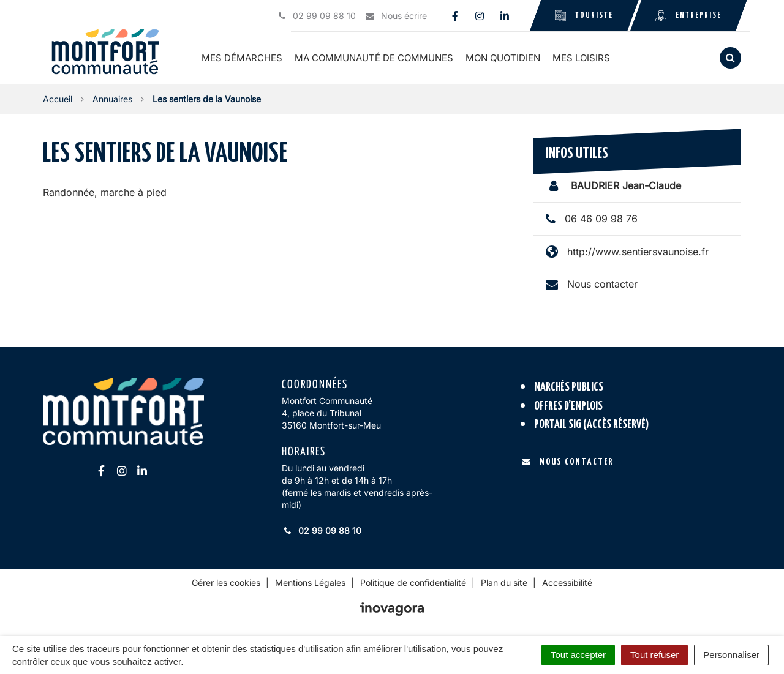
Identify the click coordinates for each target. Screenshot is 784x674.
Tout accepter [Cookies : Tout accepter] (578, 655)
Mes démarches (243, 58)
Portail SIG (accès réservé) (592, 425)
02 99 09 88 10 (322, 530)
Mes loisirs (582, 58)
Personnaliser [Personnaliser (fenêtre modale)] (731, 655)
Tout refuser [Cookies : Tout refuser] (654, 655)
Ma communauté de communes (375, 58)
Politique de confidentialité (413, 582)
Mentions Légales (310, 582)
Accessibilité (567, 582)
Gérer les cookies (226, 582)
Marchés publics (569, 387)
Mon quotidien (503, 58)
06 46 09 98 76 (601, 219)
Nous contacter (602, 284)
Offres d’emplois (568, 406)
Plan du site (504, 582)
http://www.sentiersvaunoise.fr (638, 251)
